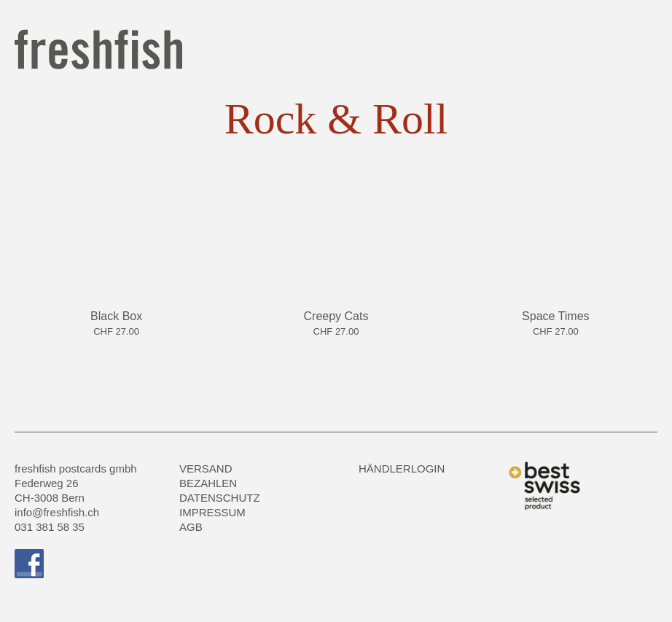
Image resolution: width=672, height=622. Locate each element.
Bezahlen (208, 483)
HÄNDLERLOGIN (402, 469)
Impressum (212, 512)
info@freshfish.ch (57, 512)
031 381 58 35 (50, 527)
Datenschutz (220, 498)
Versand (206, 469)
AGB (191, 527)
